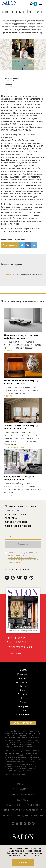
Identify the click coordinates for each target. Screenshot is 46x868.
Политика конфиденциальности (23, 816)
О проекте (23, 784)
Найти (31, 4)
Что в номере (16, 654)
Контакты (23, 800)
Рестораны (23, 706)
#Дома (16, 447)
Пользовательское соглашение (23, 810)
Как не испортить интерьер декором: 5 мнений (19, 478)
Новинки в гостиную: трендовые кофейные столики (22, 337)
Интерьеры (23, 674)
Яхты (23, 698)
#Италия (34, 447)
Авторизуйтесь (10, 274)
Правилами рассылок (17, 562)
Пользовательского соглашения (22, 557)
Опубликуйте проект (23, 723)
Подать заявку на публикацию (23, 805)
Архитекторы (23, 682)
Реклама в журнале (23, 794)
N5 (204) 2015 (11, 87)
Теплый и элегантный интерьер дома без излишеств (21, 427)
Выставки (23, 694)
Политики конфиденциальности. (24, 856)
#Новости (8, 351)
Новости (23, 670)
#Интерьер (8, 447)
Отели (23, 702)
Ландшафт (23, 678)
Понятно (23, 863)
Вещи (23, 686)
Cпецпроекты (23, 714)
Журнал (23, 710)
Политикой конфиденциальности (22, 560)
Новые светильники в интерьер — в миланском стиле (22, 382)
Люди (23, 690)
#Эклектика (24, 447)
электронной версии (11, 231)
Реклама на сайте (23, 789)
